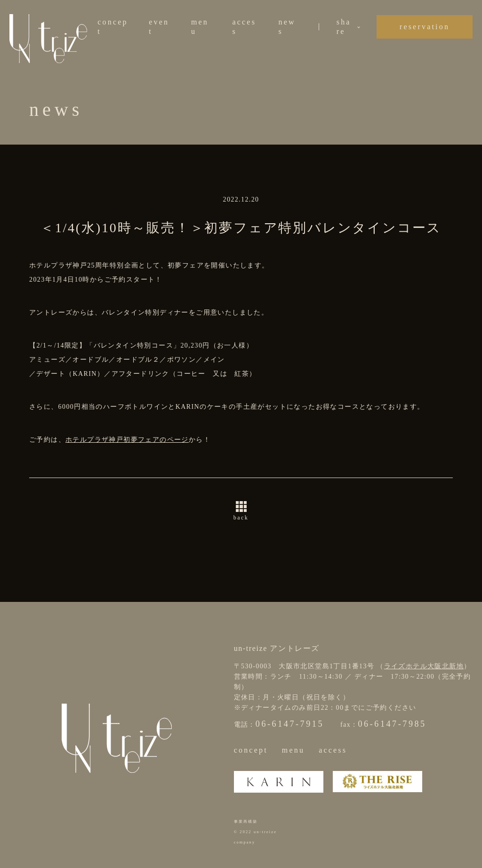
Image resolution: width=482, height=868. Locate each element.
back (241, 518)
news (287, 27)
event (159, 27)
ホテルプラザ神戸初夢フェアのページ (127, 440)
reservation (425, 27)
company (245, 842)
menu (200, 27)
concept (113, 27)
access (244, 27)
